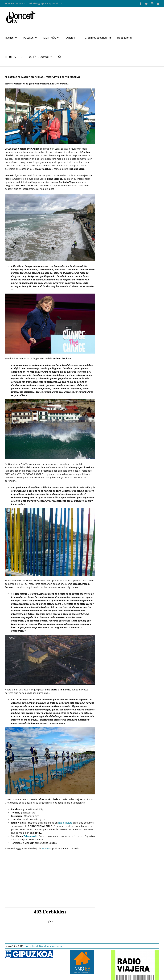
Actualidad (32, 946)
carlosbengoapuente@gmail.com (45, 3)
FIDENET (46, 848)
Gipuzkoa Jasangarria (50, 946)
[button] (60, 57)
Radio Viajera (66, 823)
